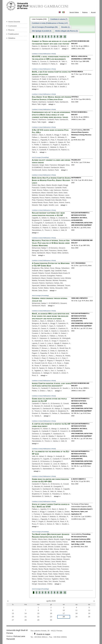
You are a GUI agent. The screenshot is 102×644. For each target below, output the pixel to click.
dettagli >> (65, 49)
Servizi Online (74, 12)
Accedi (93, 12)
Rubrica (85, 12)
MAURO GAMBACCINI (49, 6)
